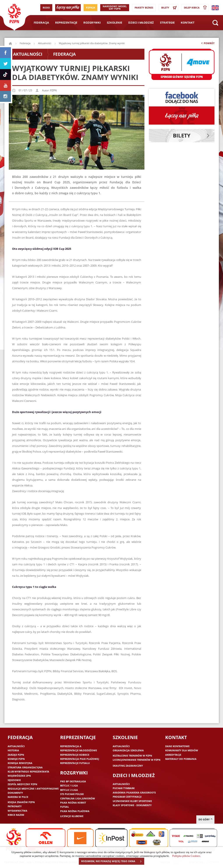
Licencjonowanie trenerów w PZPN (137, 760)
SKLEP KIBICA (196, 8)
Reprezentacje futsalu (75, 763)
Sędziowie (14, 780)
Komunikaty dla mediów (182, 750)
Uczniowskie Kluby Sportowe (132, 801)
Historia (13, 750)
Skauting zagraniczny (128, 766)
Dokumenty (15, 793)
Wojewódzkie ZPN (19, 776)
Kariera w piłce (18, 797)
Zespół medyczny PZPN (22, 784)
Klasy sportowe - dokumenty (132, 805)
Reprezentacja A (71, 746)
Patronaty (15, 806)
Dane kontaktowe (177, 746)
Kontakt (188, 23)
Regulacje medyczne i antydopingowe (33, 789)
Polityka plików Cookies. (187, 856)
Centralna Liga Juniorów (78, 798)
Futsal (65, 807)
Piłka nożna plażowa (75, 811)
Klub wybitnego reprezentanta (28, 772)
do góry (205, 819)
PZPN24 (90, 8)
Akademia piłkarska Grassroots (134, 792)
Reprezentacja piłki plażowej (80, 759)
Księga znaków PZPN (21, 802)
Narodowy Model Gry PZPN (115, 7)
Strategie (167, 23)
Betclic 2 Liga (69, 790)
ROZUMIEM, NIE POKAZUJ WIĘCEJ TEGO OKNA (113, 861)
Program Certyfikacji (127, 797)
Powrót (207, 44)
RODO (46, 8)
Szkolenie (114, 23)
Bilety (170, 8)
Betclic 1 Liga (69, 786)
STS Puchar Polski (72, 794)
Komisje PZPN (16, 759)
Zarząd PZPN (16, 755)
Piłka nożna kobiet (73, 803)
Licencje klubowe (72, 816)
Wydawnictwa (18, 811)
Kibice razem (16, 815)
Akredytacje (173, 755)
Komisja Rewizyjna (20, 763)
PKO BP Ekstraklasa (73, 781)
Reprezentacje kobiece (75, 755)
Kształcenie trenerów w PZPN (132, 756)
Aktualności (45, 43)
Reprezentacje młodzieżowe (79, 750)
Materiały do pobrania (181, 759)
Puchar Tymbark (124, 788)
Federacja (41, 23)
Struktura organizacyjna (25, 767)
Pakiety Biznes (144, 8)
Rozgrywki (92, 23)
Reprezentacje (66, 23)
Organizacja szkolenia (128, 750)
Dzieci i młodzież (141, 23)
